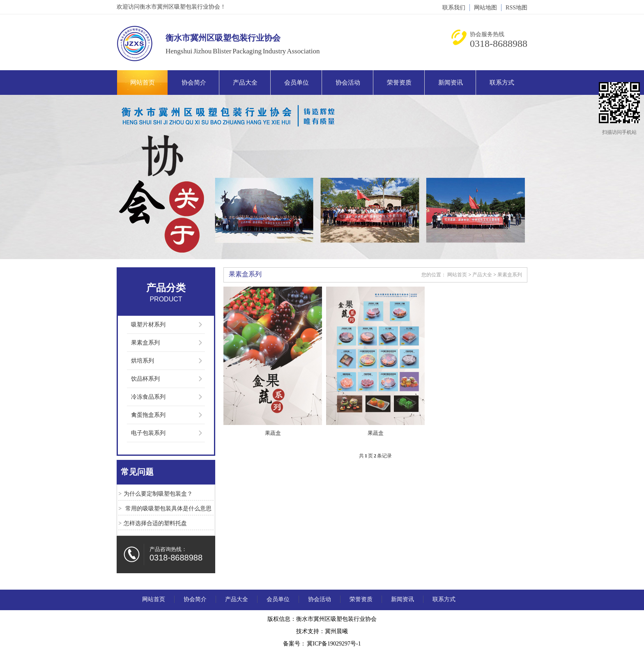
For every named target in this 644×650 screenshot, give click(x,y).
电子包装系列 (148, 433)
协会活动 (348, 83)
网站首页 (143, 83)
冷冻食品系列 (148, 397)
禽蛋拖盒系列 (148, 415)
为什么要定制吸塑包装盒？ (158, 494)
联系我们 (454, 8)
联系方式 (502, 83)
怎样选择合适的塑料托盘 (155, 523)
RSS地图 (516, 8)
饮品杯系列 (145, 379)
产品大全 (245, 83)
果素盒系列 (145, 343)
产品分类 (166, 288)
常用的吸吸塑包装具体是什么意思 (168, 509)
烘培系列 (143, 361)
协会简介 (194, 83)
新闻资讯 (451, 83)
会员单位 (297, 83)
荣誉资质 (399, 83)
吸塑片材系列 (148, 325)
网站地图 (485, 8)
